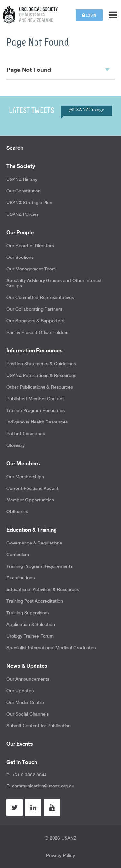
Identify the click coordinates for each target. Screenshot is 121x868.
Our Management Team (31, 269)
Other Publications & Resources (40, 387)
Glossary (15, 445)
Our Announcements (28, 679)
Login (89, 15)
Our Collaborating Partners (34, 309)
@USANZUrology (86, 110)
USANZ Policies (23, 214)
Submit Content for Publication (39, 726)
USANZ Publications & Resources (41, 375)
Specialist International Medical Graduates (51, 648)
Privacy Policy (60, 855)
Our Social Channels (28, 714)
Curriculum (18, 555)
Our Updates (20, 691)
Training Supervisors (28, 613)
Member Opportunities (30, 500)
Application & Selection (31, 624)
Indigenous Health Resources (37, 422)
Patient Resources (26, 434)
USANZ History (22, 179)
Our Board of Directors (30, 246)
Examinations (20, 578)
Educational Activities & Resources (43, 589)
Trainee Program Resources (35, 410)
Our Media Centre (25, 702)
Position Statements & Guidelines (41, 364)
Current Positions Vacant (32, 488)
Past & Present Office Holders (37, 332)
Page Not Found (58, 69)
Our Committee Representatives (40, 297)
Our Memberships (25, 477)
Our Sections (20, 257)
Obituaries (17, 511)
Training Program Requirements (40, 566)
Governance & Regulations (34, 543)
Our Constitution (24, 191)
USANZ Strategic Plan (29, 203)
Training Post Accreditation (35, 601)
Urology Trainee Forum (30, 636)
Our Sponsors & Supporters (35, 321)
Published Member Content (35, 399)
